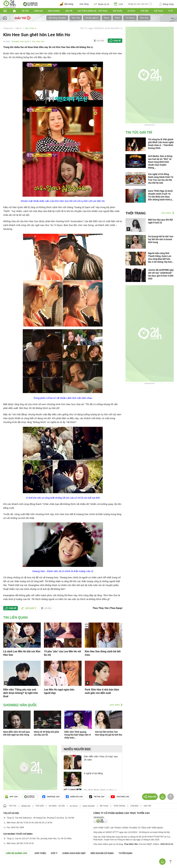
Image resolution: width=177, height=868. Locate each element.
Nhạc (107, 18)
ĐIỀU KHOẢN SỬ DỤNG (102, 853)
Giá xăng (84, 4)
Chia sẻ (117, 41)
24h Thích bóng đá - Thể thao (92, 11)
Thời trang (136, 213)
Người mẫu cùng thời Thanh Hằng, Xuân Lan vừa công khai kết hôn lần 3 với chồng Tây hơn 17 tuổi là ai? (160, 258)
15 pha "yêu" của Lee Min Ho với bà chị (62, 653)
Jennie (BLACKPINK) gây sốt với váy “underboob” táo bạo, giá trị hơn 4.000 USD (161, 274)
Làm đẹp (135, 806)
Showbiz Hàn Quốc (21, 41)
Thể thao (158, 11)
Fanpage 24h (51, 797)
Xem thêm (115, 705)
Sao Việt (76, 18)
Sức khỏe (117, 11)
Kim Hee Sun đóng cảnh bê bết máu (103, 653)
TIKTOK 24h (97, 797)
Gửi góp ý (29, 608)
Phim (117, 18)
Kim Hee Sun (38, 41)
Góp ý (54, 853)
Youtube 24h (120, 797)
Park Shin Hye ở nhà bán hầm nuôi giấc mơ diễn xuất (102, 691)
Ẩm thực (104, 806)
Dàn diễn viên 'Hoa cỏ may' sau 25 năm (101, 758)
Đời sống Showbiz (57, 18)
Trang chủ (8, 28)
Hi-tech (131, 11)
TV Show (130, 18)
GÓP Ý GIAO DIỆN (9, 864)
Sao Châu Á (31, 28)
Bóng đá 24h (74, 797)
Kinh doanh (54, 11)
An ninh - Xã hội (57, 806)
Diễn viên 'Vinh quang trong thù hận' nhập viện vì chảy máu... (78, 735)
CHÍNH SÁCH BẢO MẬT (74, 853)
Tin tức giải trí (92, 18)
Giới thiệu (40, 853)
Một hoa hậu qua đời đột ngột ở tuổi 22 (161, 221)
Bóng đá (38, 11)
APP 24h (11, 797)
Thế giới (144, 11)
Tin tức (25, 11)
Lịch (119, 4)
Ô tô (171, 11)
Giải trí (69, 11)
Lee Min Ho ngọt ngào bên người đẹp (59, 691)
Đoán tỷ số (101, 4)
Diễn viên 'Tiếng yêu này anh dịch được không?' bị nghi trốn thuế (21, 693)
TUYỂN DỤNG (126, 853)
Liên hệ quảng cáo (16, 853)
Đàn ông (144, 18)
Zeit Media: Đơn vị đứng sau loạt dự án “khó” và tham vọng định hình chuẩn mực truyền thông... (160, 162)
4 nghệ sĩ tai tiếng (93, 773)
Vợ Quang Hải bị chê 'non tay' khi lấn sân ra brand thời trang (161, 239)
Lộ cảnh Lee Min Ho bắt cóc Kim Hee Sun (22, 653)
